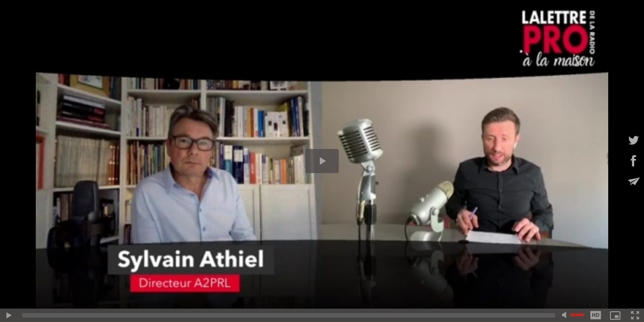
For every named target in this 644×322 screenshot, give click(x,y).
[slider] (289, 315)
